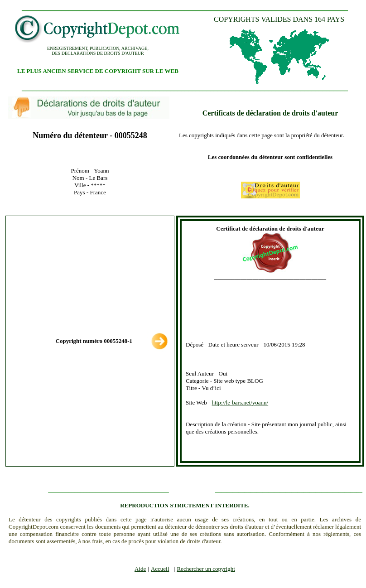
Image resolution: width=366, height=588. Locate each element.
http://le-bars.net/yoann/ (240, 402)
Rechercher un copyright (206, 569)
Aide (140, 569)
